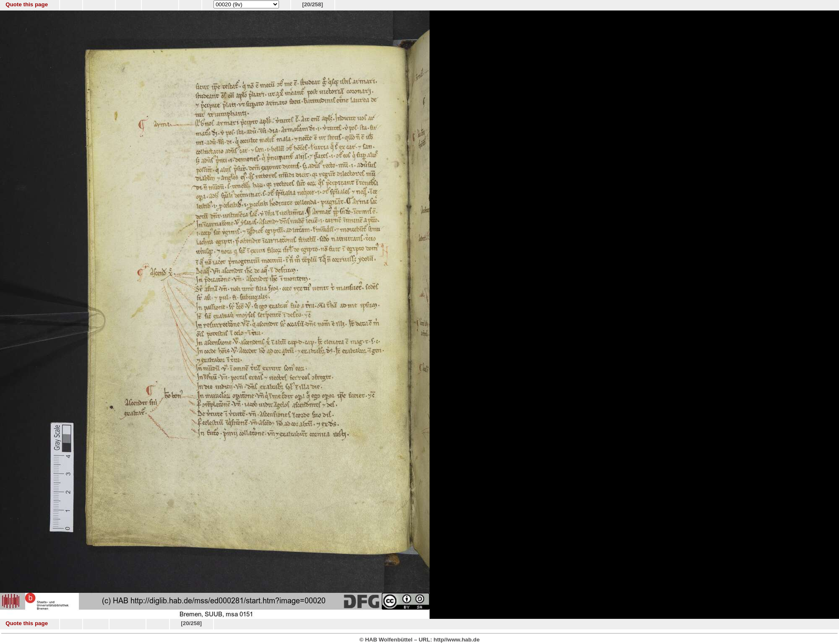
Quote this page (27, 4)
